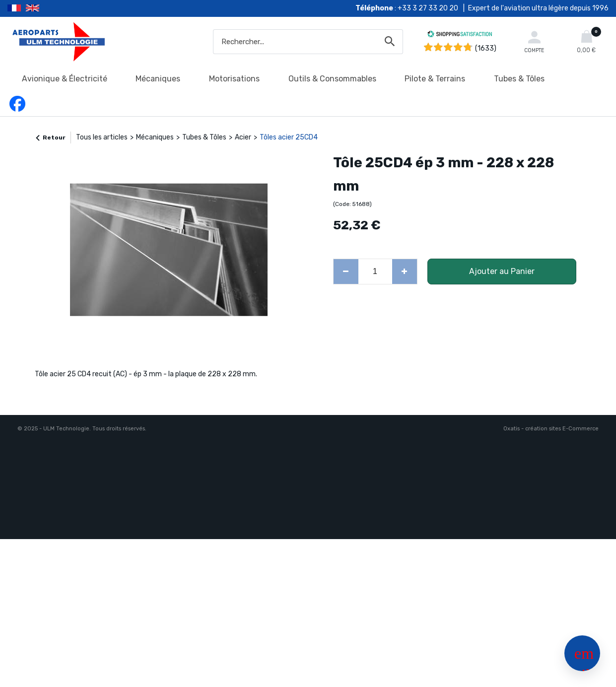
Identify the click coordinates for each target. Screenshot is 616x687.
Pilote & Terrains (435, 79)
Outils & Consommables (332, 79)
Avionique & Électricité (65, 79)
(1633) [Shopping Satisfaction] (486, 48)
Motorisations (234, 79)
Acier (243, 137)
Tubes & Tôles (519, 79)
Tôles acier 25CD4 (289, 137)
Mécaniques (158, 79)
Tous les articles (102, 137)
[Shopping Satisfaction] (460, 35)
